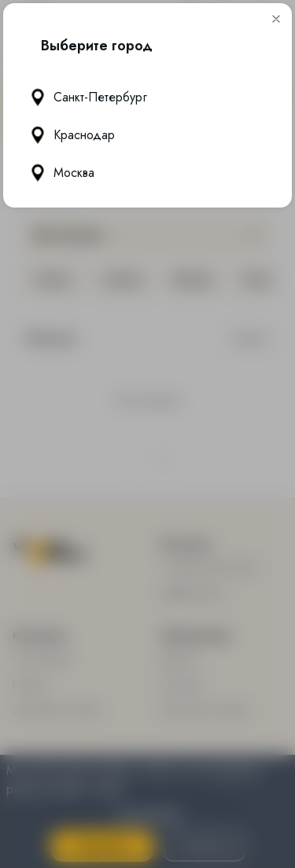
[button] (276, 19)
